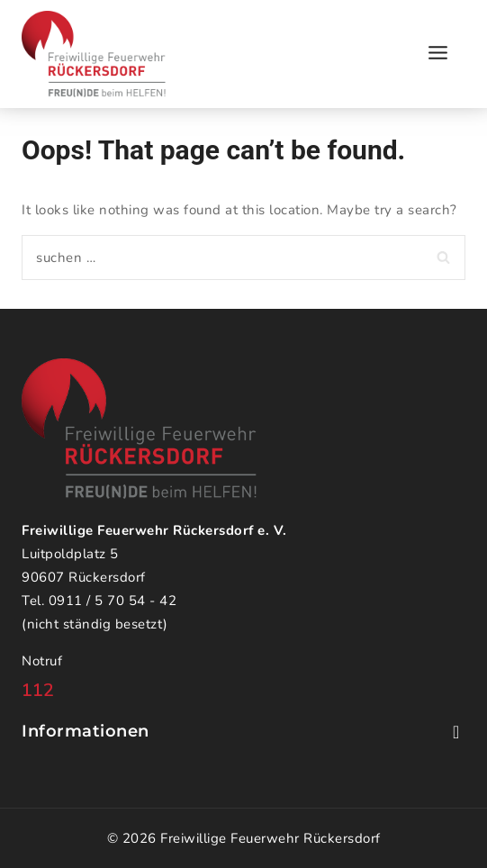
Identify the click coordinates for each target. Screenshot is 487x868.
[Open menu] (437, 54)
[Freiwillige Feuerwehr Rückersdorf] (94, 54)
